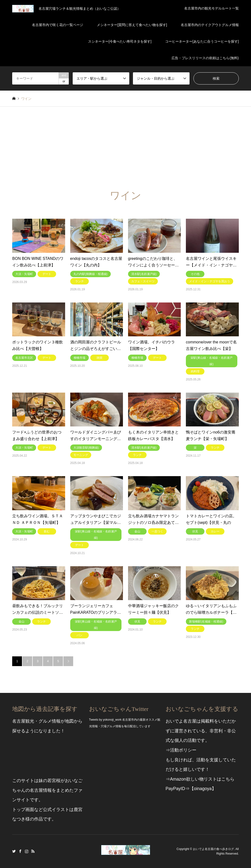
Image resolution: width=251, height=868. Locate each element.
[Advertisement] (125, 143)
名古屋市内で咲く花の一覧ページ (58, 25)
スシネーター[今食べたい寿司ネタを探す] (120, 41)
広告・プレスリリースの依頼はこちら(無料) (205, 58)
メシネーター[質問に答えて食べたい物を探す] (132, 25)
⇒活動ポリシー (181, 750)
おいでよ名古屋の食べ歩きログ (213, 849)
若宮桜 (54, 781)
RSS (33, 851)
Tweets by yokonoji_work (105, 720)
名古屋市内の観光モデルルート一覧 (211, 8)
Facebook (20, 851)
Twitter (14, 851)
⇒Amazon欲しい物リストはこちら (200, 779)
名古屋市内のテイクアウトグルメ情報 (210, 25)
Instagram (27, 851)
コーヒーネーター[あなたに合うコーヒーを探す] (202, 41)
